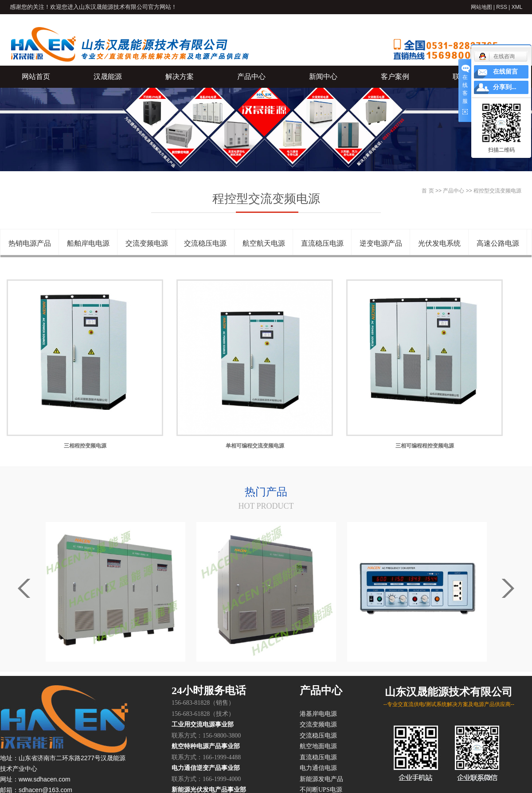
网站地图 (481, 7)
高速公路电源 (498, 243)
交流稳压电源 (205, 243)
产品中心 (251, 77)
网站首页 (36, 77)
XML (517, 7)
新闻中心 (323, 77)
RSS (502, 7)
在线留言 (505, 72)
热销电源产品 (30, 243)
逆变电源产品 (381, 243)
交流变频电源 (147, 243)
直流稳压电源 (322, 243)
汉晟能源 (108, 77)
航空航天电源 (264, 243)
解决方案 (180, 77)
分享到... (505, 87)
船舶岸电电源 (88, 243)
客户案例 (395, 77)
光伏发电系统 (439, 243)
